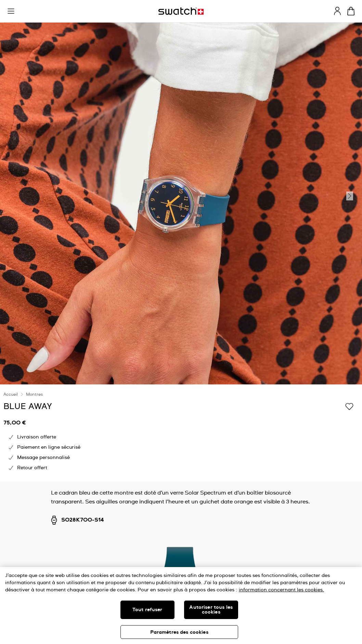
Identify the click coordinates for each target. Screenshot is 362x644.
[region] (181, 606)
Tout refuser (147, 610)
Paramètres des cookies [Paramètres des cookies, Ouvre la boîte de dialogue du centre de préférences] (179, 632)
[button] (11, 11)
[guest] (337, 11)
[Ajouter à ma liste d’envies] (349, 406)
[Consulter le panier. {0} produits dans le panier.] (351, 11)
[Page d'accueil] (181, 11)
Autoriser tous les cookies (211, 610)
